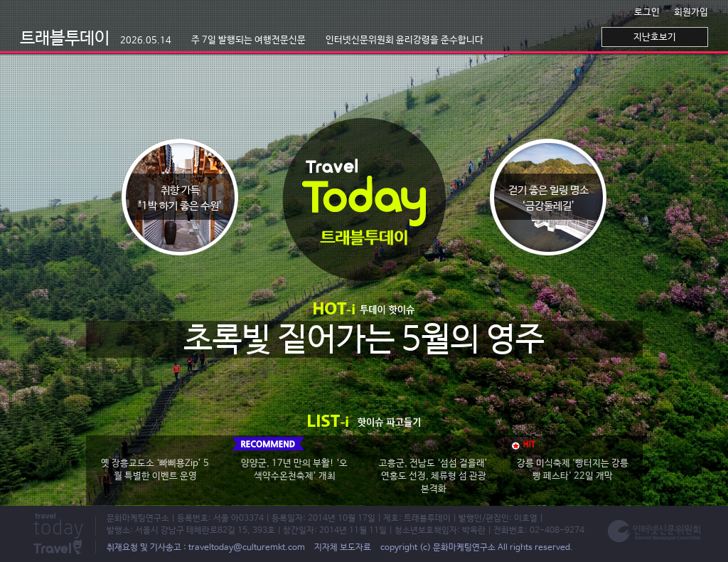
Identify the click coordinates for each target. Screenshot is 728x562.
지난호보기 (655, 37)
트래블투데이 (96, 39)
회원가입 (691, 12)
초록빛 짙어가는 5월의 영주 (364, 340)
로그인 (647, 12)
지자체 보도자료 (343, 548)
